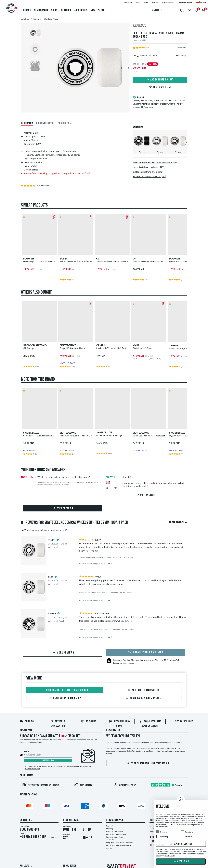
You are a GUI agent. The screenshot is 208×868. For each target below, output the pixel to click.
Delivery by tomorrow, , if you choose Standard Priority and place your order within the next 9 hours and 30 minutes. (160, 102)
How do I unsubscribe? (32, 769)
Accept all (181, 862)
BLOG (152, 837)
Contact (109, 848)
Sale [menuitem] (102, 10)
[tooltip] (185, 56)
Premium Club (129, 660)
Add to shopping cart (160, 80)
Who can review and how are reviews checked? (44, 530)
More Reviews (63, 653)
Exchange (88, 722)
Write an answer (146, 495)
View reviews (181, 48)
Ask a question (63, 509)
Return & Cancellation (115, 831)
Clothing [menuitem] (66, 10)
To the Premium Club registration (147, 763)
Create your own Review (145, 653)
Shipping (27, 722)
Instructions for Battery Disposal (119, 845)
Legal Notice (70, 866)
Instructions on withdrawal (116, 834)
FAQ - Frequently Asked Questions (119, 843)
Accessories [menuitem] (81, 10)
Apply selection (181, 844)
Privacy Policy (170, 856)
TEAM (152, 841)
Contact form (52, 837)
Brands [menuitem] (27, 10)
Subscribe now (48, 760)
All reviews (110, 840)
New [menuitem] (93, 10)
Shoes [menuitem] (54, 10)
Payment (110, 826)
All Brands (153, 829)
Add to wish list (160, 87)
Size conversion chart (114, 837)
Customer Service (181, 722)
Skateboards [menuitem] (41, 10)
